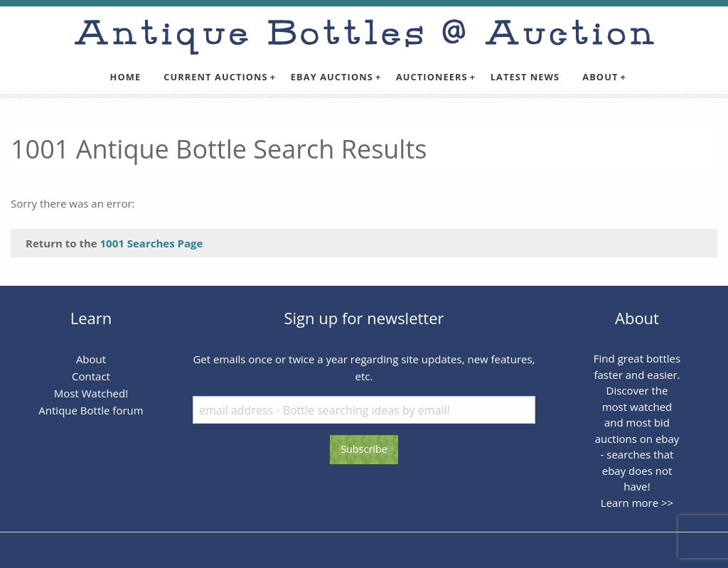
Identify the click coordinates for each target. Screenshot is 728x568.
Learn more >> (637, 503)
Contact (91, 376)
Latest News (525, 77)
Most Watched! (91, 393)
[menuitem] (126, 77)
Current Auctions (216, 77)
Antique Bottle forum (91, 410)
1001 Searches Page (152, 243)
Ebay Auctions (332, 77)
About (600, 77)
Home (126, 77)
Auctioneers (432, 77)
